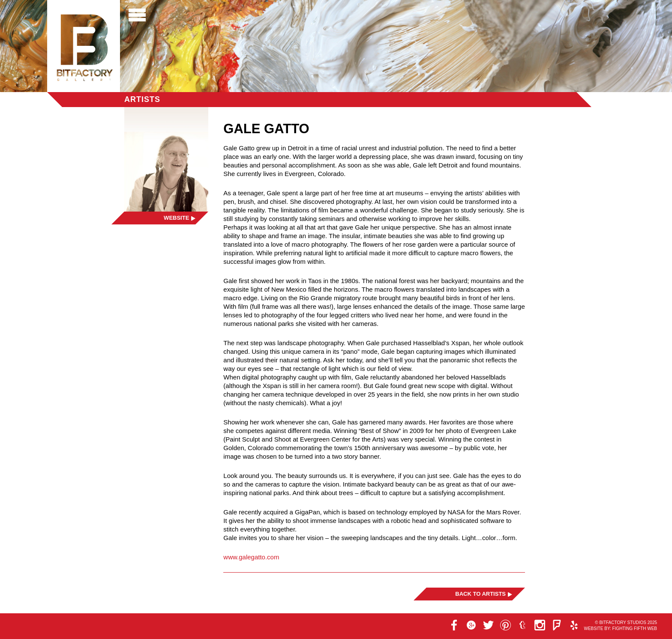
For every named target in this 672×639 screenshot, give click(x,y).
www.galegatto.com (251, 557)
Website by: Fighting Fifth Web (620, 629)
